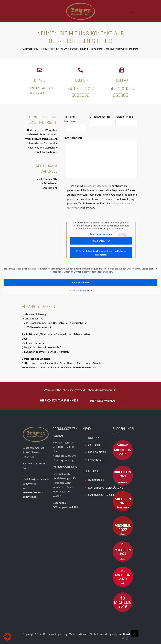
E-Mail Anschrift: (100, 117)
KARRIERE (95, 459)
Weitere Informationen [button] (80, 290)
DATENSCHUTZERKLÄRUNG (98, 487)
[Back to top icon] (135, 634)
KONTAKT (95, 438)
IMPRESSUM (96, 480)
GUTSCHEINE (97, 445)
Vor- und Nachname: (71, 119)
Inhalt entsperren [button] (101, 241)
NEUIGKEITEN (97, 452)
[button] (7, 637)
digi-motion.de (123, 634)
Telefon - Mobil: (125, 117)
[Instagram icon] (127, 638)
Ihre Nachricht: (73, 138)
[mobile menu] (133, 11)
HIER (75, 507)
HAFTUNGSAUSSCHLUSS (98, 495)
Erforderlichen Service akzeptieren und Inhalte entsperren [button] (101, 253)
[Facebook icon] (123, 638)
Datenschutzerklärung (98, 186)
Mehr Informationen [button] (101, 234)
